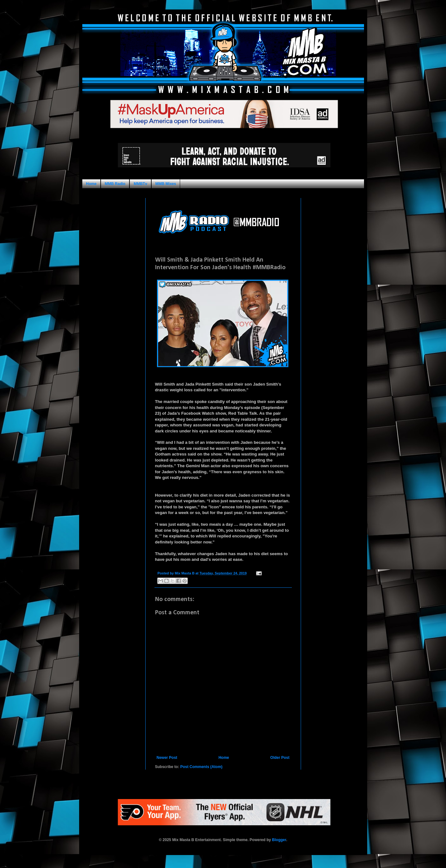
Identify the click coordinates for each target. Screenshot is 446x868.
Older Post (280, 758)
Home (91, 184)
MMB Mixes (166, 184)
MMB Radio (115, 184)
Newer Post (167, 758)
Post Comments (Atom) (201, 767)
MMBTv (140, 184)
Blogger (279, 840)
